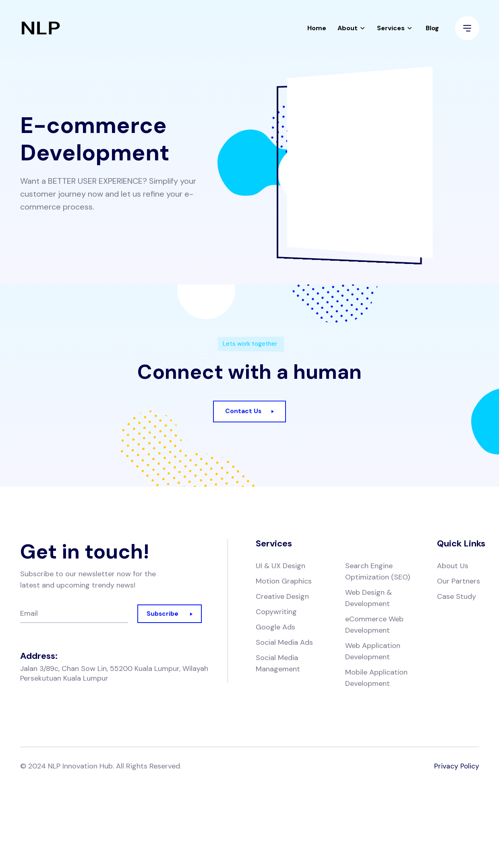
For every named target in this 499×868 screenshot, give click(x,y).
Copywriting (276, 613)
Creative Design (282, 597)
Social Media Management (278, 664)
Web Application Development (373, 652)
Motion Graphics (284, 582)
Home (317, 30)
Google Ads (275, 628)
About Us (453, 567)
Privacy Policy (457, 767)
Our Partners (459, 582)
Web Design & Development (369, 599)
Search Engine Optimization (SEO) (378, 572)
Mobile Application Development (376, 679)
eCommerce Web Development (374, 625)
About (348, 30)
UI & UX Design (281, 567)
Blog (432, 30)
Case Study (457, 597)
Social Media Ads (284, 643)
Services (391, 30)
